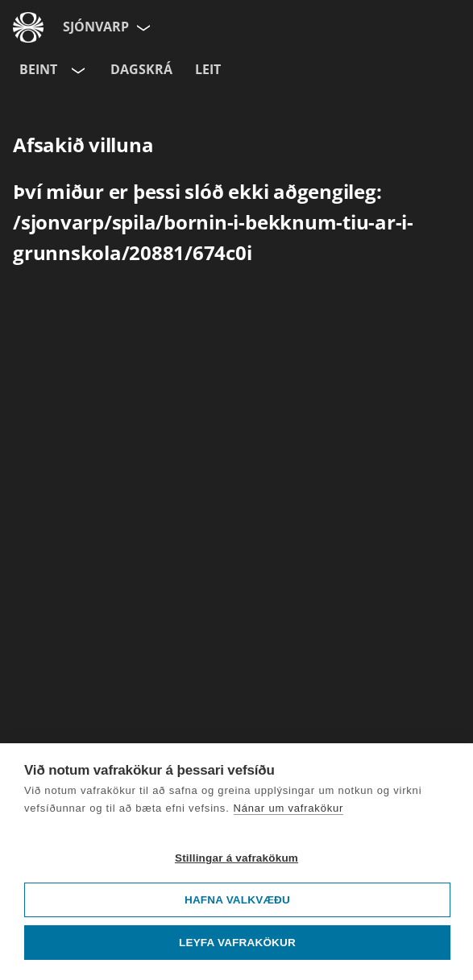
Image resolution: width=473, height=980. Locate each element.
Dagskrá (141, 69)
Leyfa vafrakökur (237, 943)
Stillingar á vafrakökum (236, 858)
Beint (38, 69)
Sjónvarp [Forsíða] (96, 27)
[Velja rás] (77, 70)
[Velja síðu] (142, 27)
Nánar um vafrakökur (289, 808)
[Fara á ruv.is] (28, 27)
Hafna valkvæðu (237, 900)
